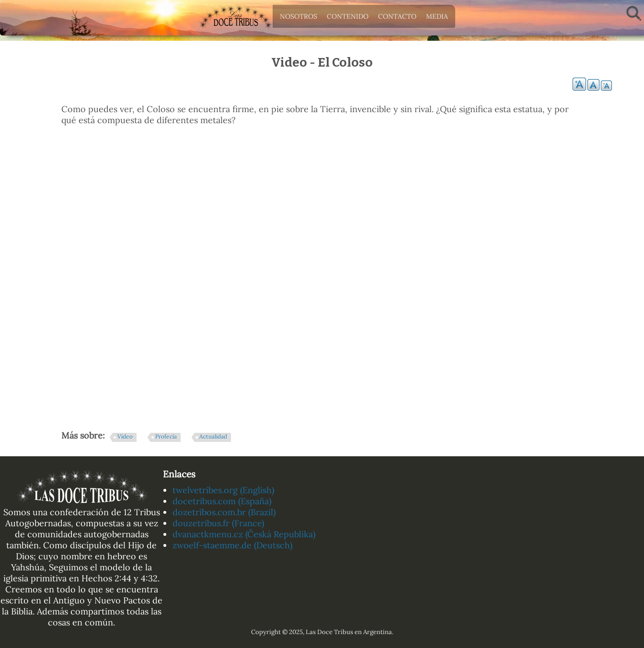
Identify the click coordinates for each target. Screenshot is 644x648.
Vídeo (125, 436)
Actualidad (213, 436)
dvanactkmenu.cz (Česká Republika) (244, 534)
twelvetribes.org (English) (223, 490)
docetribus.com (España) (222, 501)
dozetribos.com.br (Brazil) (224, 512)
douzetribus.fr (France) (218, 523)
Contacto (395, 19)
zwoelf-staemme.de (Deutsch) (232, 545)
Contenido (345, 19)
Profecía (166, 436)
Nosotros (296, 19)
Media (435, 19)
